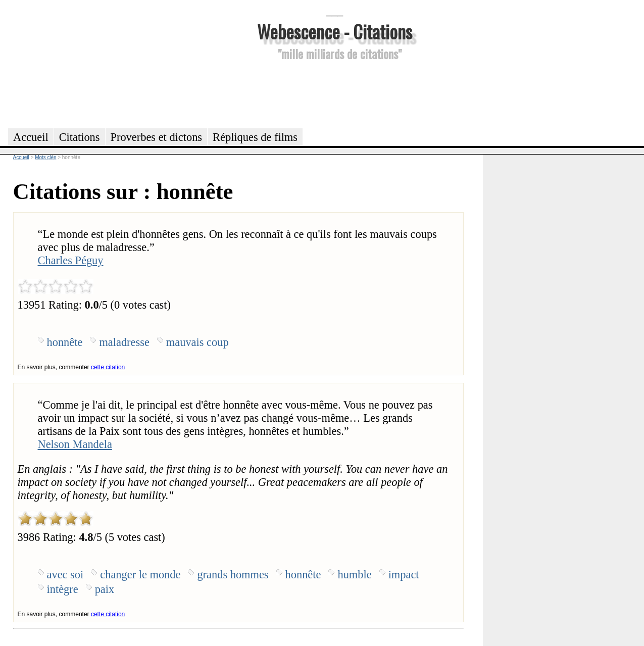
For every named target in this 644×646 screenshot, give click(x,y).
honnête (65, 342)
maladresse (124, 342)
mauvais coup (197, 342)
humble (354, 575)
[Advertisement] (335, 93)
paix (105, 589)
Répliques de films (255, 137)
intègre (63, 589)
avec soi (65, 575)
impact (404, 575)
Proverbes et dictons (157, 137)
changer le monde (140, 575)
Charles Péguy (71, 260)
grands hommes (233, 575)
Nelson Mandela (75, 444)
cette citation (108, 367)
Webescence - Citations (335, 31)
